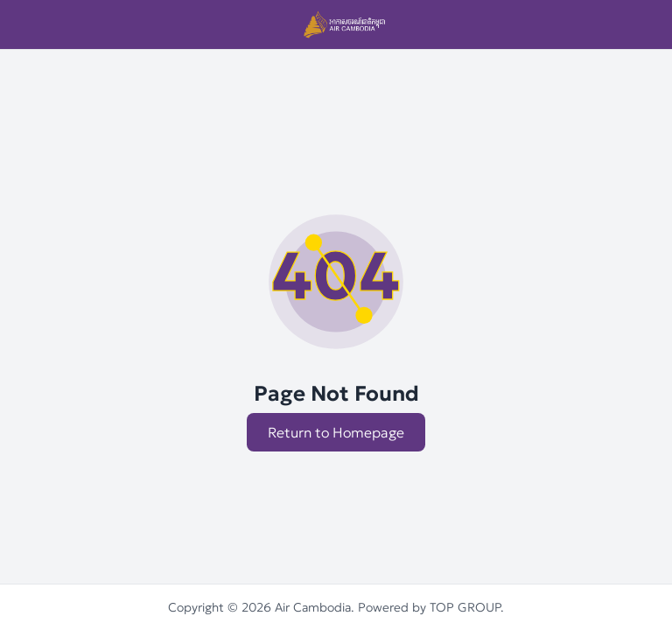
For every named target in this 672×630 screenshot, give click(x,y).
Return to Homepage (336, 432)
